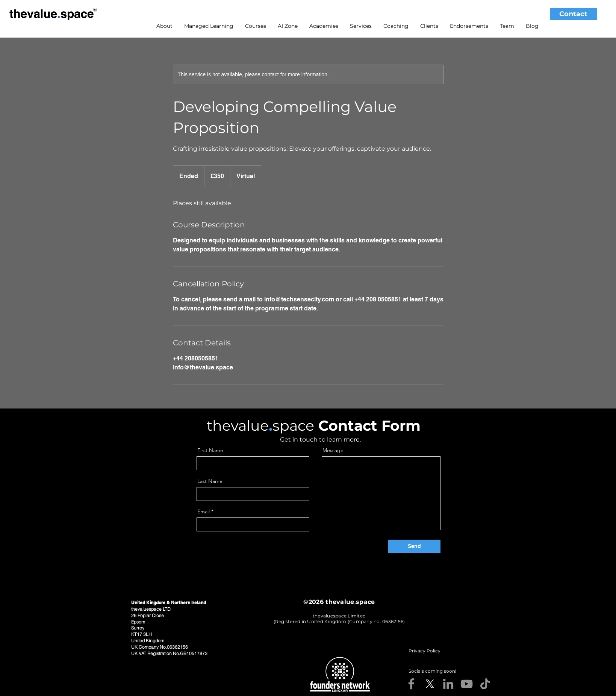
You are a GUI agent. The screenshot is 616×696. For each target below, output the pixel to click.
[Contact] (574, 14)
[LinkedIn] (448, 684)
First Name (210, 450)
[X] (430, 684)
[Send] (414, 546)
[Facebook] (411, 684)
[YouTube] (467, 684)
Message (333, 450)
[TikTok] (485, 684)
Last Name (210, 481)
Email (204, 511)
